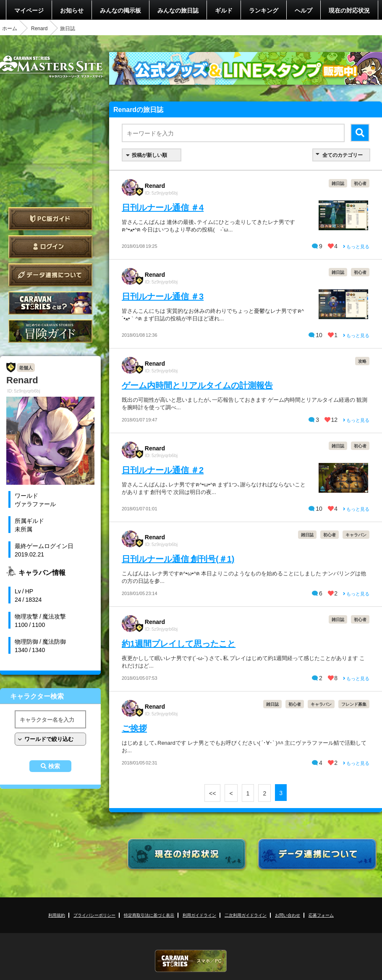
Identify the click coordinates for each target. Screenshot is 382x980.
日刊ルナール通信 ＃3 (163, 296)
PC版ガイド (50, 219)
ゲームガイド (50, 331)
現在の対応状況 (349, 10)
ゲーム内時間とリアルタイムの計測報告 (197, 385)
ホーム (10, 28)
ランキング (264, 10)
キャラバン (356, 534)
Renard (39, 28)
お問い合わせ (288, 915)
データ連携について (50, 275)
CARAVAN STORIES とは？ (50, 303)
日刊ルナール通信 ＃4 (163, 207)
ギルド (224, 10)
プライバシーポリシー (94, 915)
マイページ (29, 10)
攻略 (362, 361)
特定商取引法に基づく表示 (149, 915)
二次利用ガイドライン (246, 915)
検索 (54, 766)
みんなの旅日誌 (178, 10)
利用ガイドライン (199, 915)
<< (212, 793)
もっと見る (356, 246)
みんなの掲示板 (120, 10)
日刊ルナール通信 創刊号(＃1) (178, 558)
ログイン (50, 247)
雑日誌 (338, 183)
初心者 (360, 183)
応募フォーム (321, 915)
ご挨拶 (134, 728)
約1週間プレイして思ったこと (179, 643)
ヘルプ (304, 10)
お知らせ (72, 10)
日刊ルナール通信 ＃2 (163, 469)
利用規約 (57, 915)
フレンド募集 (354, 704)
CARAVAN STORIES (191, 961)
